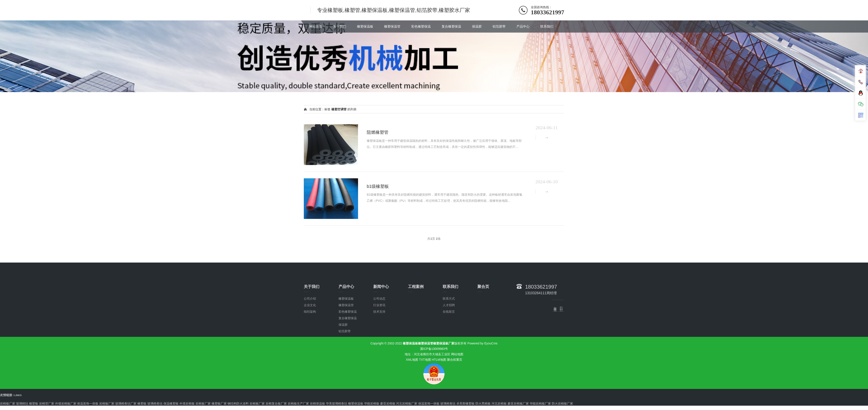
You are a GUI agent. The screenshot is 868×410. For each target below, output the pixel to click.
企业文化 (310, 334)
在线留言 (449, 341)
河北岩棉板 (499, 403)
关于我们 (340, 26)
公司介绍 (310, 327)
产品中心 (523, 26)
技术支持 (379, 341)
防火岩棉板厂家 (562, 403)
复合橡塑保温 (451, 26)
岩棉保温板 (317, 403)
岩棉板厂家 (8, 403)
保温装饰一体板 (88, 403)
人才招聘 (449, 334)
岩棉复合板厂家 (276, 403)
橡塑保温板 (365, 26)
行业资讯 (379, 334)
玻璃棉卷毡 (155, 403)
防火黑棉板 (483, 403)
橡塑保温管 (392, 26)
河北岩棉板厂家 (407, 403)
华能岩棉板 (372, 403)
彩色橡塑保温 (421, 26)
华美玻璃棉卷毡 (337, 403)
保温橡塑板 (171, 403)
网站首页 (316, 26)
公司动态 (379, 327)
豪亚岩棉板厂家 (518, 403)
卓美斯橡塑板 (465, 403)
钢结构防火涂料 (238, 403)
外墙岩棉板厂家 (66, 403)
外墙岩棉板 (187, 403)
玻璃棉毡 (22, 403)
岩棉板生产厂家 (298, 403)
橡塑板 (34, 403)
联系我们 (547, 26)
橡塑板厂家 (219, 403)
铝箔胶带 (499, 26)
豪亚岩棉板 (388, 403)
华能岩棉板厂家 (540, 403)
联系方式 (449, 327)
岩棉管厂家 (47, 403)
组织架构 (310, 341)
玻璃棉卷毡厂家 (126, 403)
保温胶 (477, 26)
